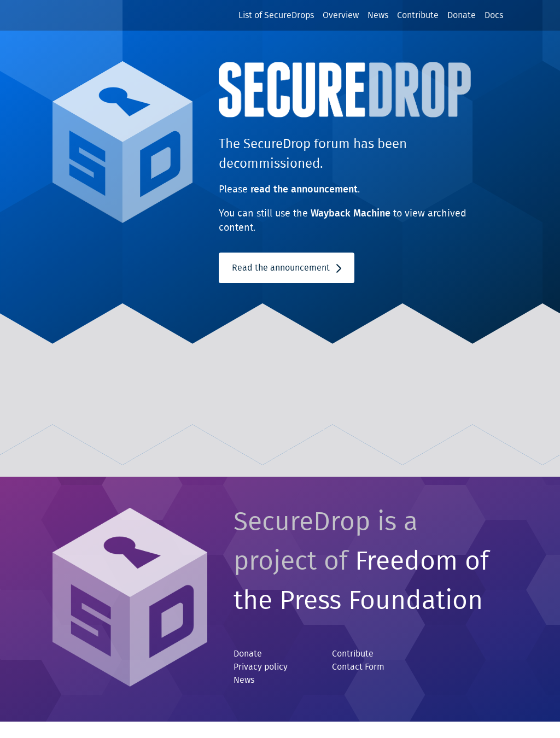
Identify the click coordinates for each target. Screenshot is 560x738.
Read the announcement (287, 268)
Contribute (418, 15)
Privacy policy (261, 667)
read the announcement (304, 190)
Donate (462, 15)
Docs (494, 15)
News (378, 15)
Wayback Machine (351, 214)
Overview (341, 15)
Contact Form (358, 667)
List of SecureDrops (276, 15)
